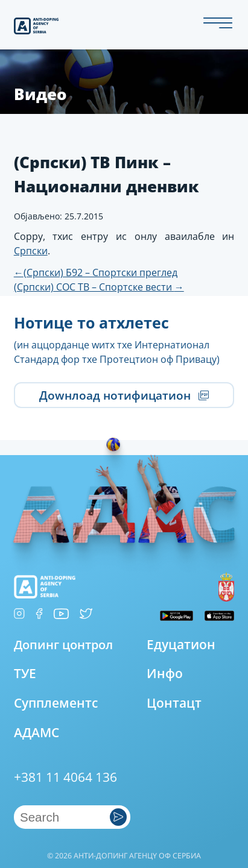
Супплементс (56, 703)
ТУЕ (25, 673)
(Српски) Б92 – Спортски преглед (96, 272)
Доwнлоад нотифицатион (124, 395)
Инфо (165, 673)
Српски (31, 251)
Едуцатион (181, 644)
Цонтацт (174, 703)
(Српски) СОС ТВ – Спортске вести (99, 287)
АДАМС (37, 732)
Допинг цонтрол (63, 644)
